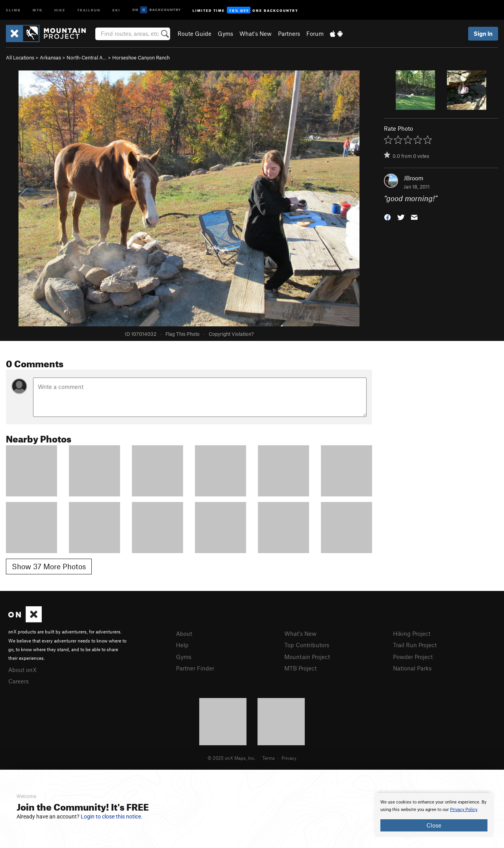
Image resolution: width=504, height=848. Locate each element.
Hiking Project (412, 633)
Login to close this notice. (112, 817)
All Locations (20, 57)
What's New (256, 33)
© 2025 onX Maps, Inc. (232, 758)
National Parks (412, 668)
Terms (269, 758)
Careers (19, 681)
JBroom (413, 178)
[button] (387, 217)
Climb (13, 10)
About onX (22, 670)
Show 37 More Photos (49, 566)
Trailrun (89, 10)
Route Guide (195, 33)
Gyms (225, 33)
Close (434, 825)
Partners (289, 33)
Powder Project (413, 657)
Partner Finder (195, 668)
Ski (116, 10)
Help (182, 645)
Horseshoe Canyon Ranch (141, 57)
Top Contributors (307, 645)
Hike (60, 10)
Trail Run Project (415, 645)
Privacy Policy (464, 810)
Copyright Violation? (231, 334)
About (184, 633)
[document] (434, 815)
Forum (315, 33)
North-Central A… (87, 57)
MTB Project (300, 668)
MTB (38, 10)
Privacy (289, 758)
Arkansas (50, 57)
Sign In (483, 33)
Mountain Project (307, 657)
